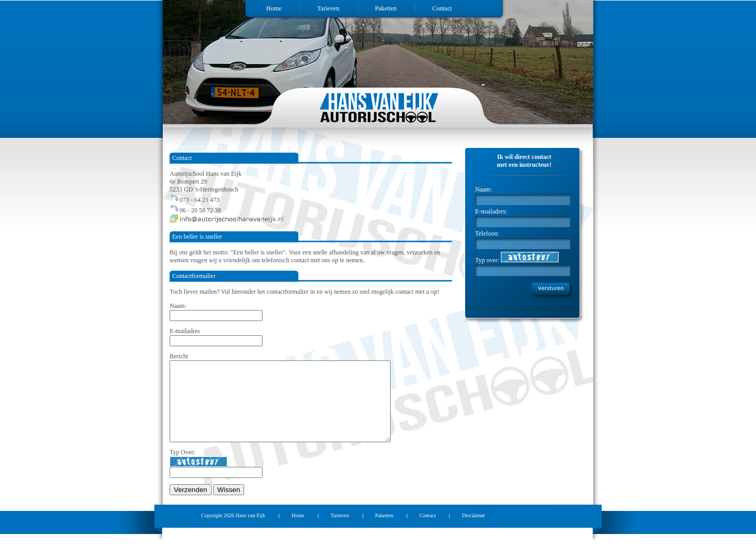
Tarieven (328, 8)
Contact (442, 8)
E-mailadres (185, 331)
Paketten (386, 8)
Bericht (179, 356)
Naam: (178, 306)
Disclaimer (474, 531)
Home (274, 8)
